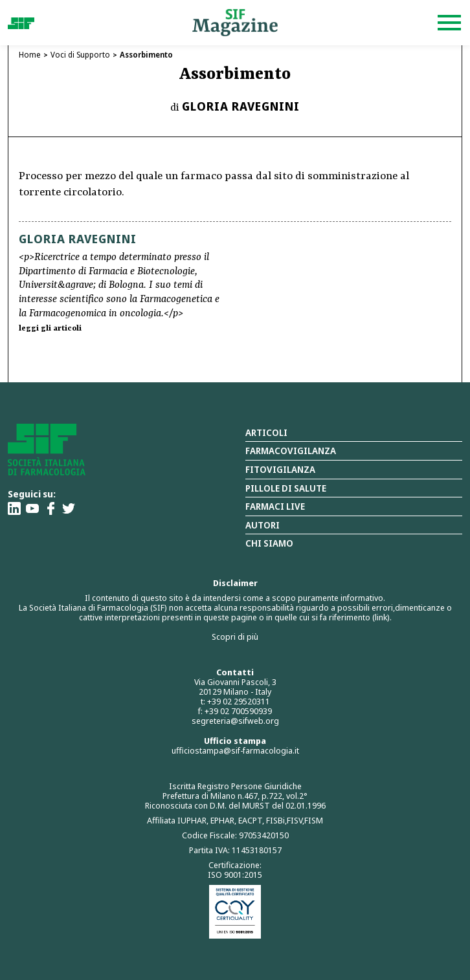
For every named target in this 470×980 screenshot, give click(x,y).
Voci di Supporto (80, 55)
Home (30, 55)
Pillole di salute (286, 488)
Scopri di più (235, 637)
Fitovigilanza (280, 469)
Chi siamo (269, 543)
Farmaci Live (275, 506)
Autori (263, 525)
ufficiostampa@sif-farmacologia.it (235, 750)
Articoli (266, 432)
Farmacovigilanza (291, 451)
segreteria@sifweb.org (235, 721)
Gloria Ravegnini (241, 106)
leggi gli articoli (50, 329)
